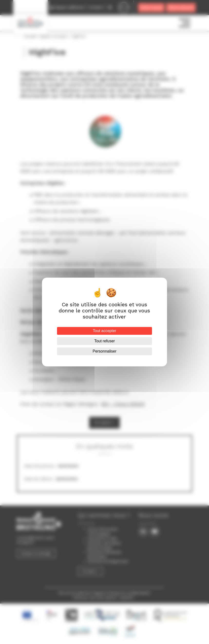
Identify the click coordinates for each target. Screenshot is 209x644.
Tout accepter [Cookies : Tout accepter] (104, 331)
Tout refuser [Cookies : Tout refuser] (104, 341)
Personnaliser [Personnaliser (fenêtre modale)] (104, 351)
